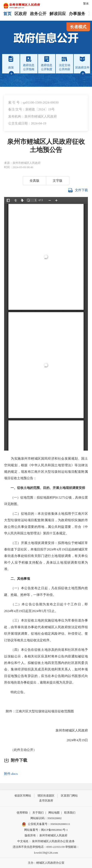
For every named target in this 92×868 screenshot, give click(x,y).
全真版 (34, 181)
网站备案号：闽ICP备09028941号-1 (46, 830)
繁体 (86, 4)
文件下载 (78, 190)
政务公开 (38, 14)
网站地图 (54, 813)
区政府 (21, 14)
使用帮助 (22, 813)
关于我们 (38, 813)
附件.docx (11, 774)
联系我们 (70, 813)
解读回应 (58, 14)
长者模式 (78, 27)
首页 (7, 14)
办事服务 (77, 14)
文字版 (58, 181)
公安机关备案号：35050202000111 (46, 824)
